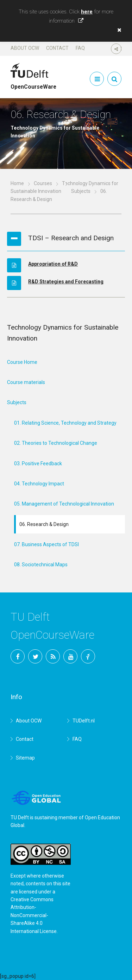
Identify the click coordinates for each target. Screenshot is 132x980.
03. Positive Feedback (38, 464)
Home (17, 183)
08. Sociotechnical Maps (41, 565)
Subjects (81, 191)
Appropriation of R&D (53, 264)
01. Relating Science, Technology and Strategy (65, 423)
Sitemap (25, 758)
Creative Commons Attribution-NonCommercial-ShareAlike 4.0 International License (34, 915)
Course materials (26, 382)
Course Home (22, 362)
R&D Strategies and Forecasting (66, 282)
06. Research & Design (44, 524)
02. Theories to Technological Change (56, 443)
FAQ (80, 48)
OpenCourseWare (33, 84)
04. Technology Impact (39, 484)
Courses (43, 183)
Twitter (35, 656)
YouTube (70, 656)
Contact (57, 48)
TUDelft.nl (84, 721)
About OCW (25, 48)
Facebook (18, 656)
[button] (118, 30)
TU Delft (88, 656)
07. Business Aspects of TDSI (46, 544)
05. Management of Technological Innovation (64, 504)
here (87, 12)
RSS (53, 656)
